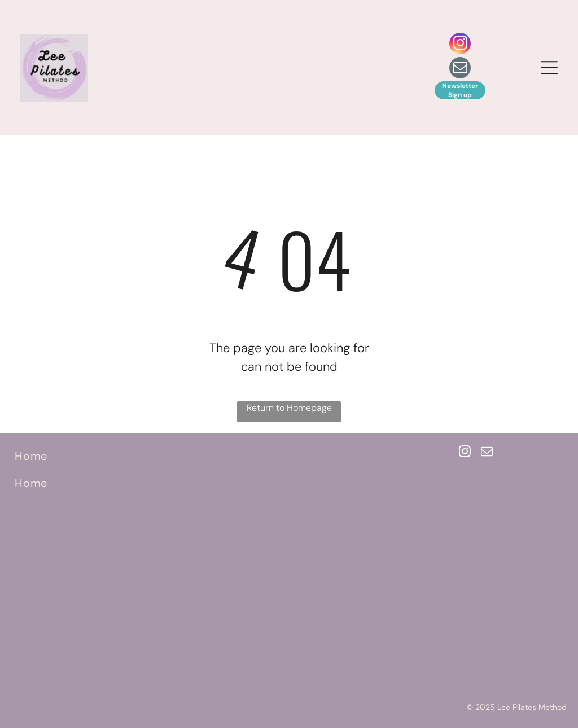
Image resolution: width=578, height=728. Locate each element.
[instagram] (460, 45)
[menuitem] (102, 456)
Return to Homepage (289, 408)
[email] (460, 69)
